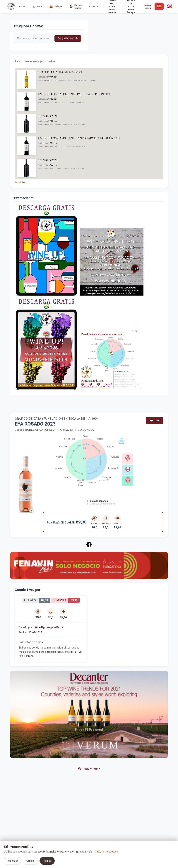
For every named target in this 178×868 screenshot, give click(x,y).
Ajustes (30, 861)
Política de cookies (106, 851)
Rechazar (12, 861)
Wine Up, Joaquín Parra (49, 627)
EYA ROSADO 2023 (35, 424)
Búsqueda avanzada (68, 38)
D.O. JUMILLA (86, 430)
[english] (169, 6)
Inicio (22, 6)
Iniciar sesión (148, 6)
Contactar (94, 6)
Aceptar (47, 861)
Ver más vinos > (89, 769)
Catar (155, 421)
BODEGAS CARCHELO (40, 430)
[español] (159, 6)
